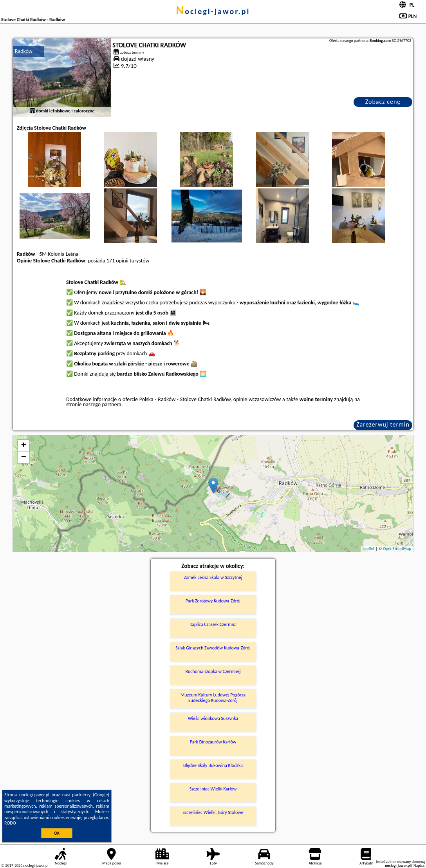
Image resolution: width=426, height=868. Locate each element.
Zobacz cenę (383, 102)
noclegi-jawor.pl (213, 11)
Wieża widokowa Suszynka (213, 718)
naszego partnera (102, 404)
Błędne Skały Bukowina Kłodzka (213, 765)
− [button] (24, 458)
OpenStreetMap (397, 549)
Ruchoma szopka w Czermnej (213, 671)
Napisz (419, 865)
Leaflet (368, 549)
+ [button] (24, 446)
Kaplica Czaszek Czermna (213, 624)
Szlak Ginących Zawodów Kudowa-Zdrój (213, 648)
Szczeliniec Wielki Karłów (213, 789)
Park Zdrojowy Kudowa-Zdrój (213, 601)
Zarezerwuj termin (383, 424)
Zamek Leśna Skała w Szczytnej (213, 577)
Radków (24, 51)
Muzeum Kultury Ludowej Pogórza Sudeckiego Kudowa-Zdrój (213, 698)
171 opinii (117, 261)
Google (101, 795)
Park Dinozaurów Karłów (213, 742)
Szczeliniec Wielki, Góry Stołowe (213, 812)
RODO (10, 823)
